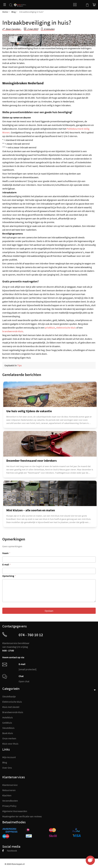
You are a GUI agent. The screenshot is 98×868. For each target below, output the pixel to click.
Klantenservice (10, 785)
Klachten (7, 795)
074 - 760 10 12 (31, 635)
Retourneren (9, 790)
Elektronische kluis (12, 702)
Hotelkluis (8, 717)
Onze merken (9, 738)
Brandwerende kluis (13, 712)
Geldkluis (7, 723)
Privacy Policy (9, 806)
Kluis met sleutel (11, 707)
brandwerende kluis (13, 331)
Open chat (24, 681)
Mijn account (81, 5)
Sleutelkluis (8, 728)
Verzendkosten (10, 801)
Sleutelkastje (9, 696)
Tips (19, 365)
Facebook (10, 851)
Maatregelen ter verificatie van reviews (22, 816)
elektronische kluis (66, 328)
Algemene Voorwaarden (15, 811)
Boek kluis (8, 733)
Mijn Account (9, 757)
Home (5, 12)
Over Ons (7, 768)
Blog (74, 5)
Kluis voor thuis (10, 744)
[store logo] (20, 3)
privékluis (50, 328)
